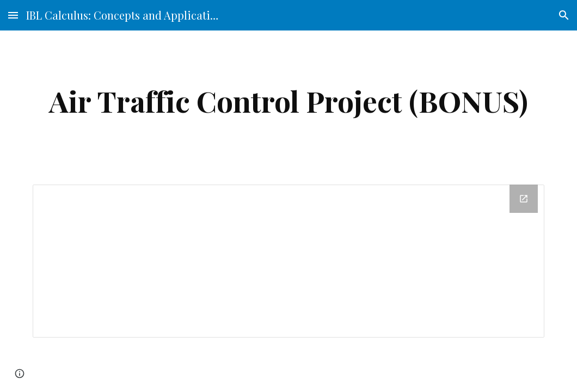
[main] (288, 101)
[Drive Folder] (288, 261)
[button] (13, 15)
